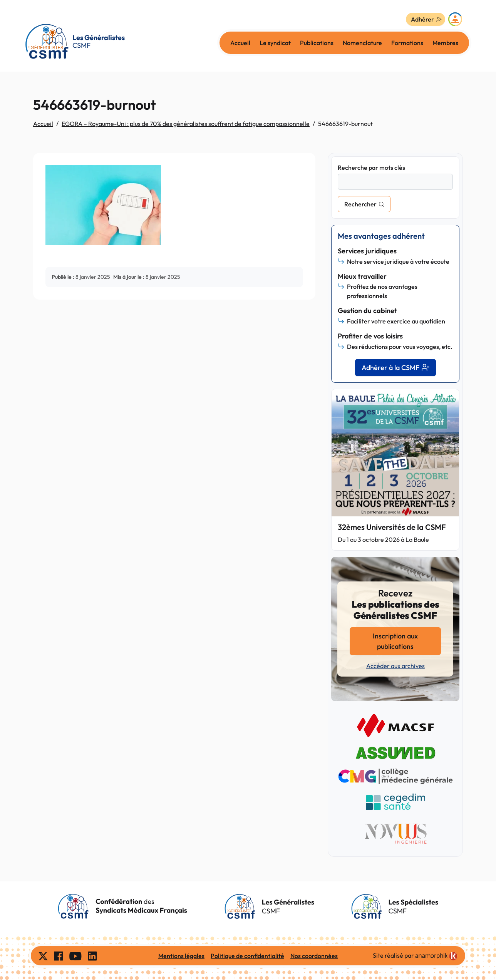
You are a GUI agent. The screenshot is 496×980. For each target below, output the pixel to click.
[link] (436, 956)
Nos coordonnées (314, 956)
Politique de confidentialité (247, 956)
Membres (445, 43)
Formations (407, 43)
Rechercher (360, 204)
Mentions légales (181, 956)
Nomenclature (362, 43)
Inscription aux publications (395, 641)
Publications (317, 43)
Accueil (240, 43)
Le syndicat (275, 43)
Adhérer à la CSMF (395, 368)
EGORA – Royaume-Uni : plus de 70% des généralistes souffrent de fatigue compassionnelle (186, 124)
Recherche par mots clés (371, 168)
